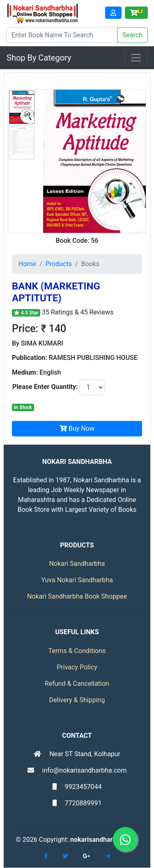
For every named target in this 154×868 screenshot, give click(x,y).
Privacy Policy (77, 667)
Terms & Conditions (77, 651)
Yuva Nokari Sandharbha (77, 580)
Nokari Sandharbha (77, 564)
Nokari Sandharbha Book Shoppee (77, 596)
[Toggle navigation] (136, 58)
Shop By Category (39, 58)
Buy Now (77, 428)
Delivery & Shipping (77, 700)
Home (27, 264)
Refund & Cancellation (77, 684)
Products (59, 264)
